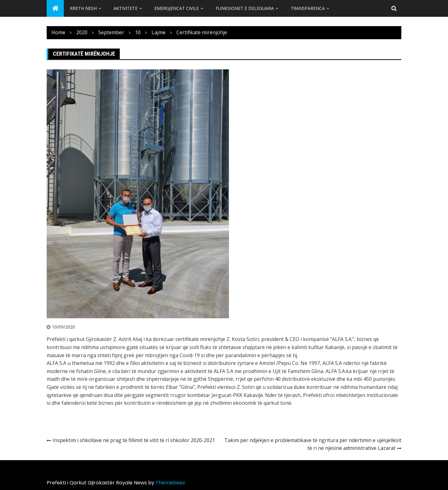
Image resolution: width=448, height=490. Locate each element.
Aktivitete (126, 8)
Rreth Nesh (83, 8)
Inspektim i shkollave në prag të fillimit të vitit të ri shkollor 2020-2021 (134, 440)
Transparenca (308, 8)
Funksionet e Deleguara (245, 8)
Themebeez (170, 483)
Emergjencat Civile (177, 8)
